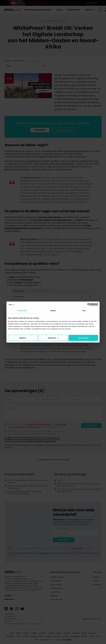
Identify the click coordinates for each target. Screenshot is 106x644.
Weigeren (23, 338)
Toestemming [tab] (22, 311)
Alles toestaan (83, 338)
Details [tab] (53, 311)
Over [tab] (84, 311)
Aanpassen (53, 338)
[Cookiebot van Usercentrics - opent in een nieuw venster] (89, 305)
